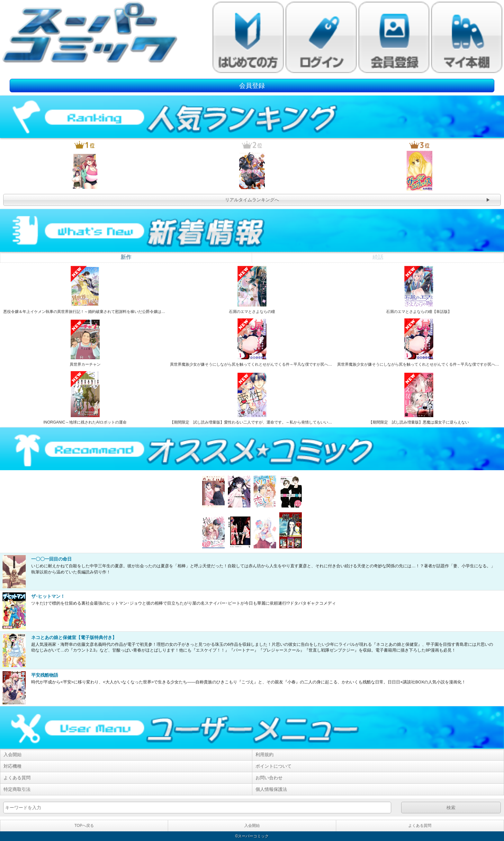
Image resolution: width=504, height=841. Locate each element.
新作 (126, 257)
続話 (378, 257)
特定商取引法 (17, 789)
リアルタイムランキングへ (252, 200)
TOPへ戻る (84, 826)
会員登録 (252, 86)
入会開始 (13, 754)
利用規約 (265, 754)
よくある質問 (17, 778)
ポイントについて (274, 766)
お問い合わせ (269, 778)
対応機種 (13, 766)
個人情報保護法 (271, 789)
